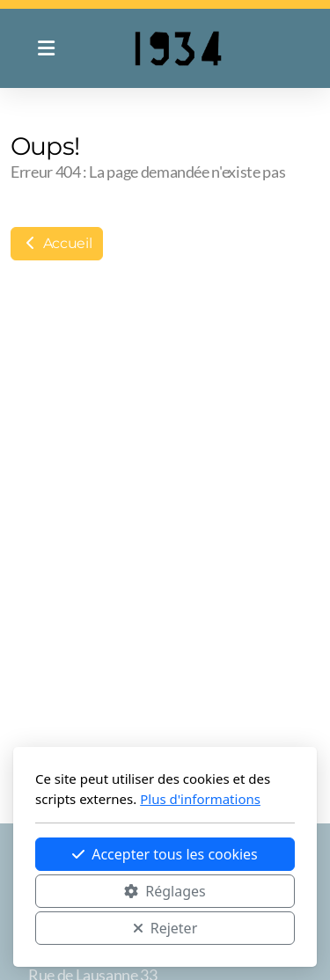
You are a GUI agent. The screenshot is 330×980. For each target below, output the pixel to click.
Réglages (165, 891)
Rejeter (165, 928)
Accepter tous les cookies (165, 854)
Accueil (57, 243)
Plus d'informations (200, 799)
